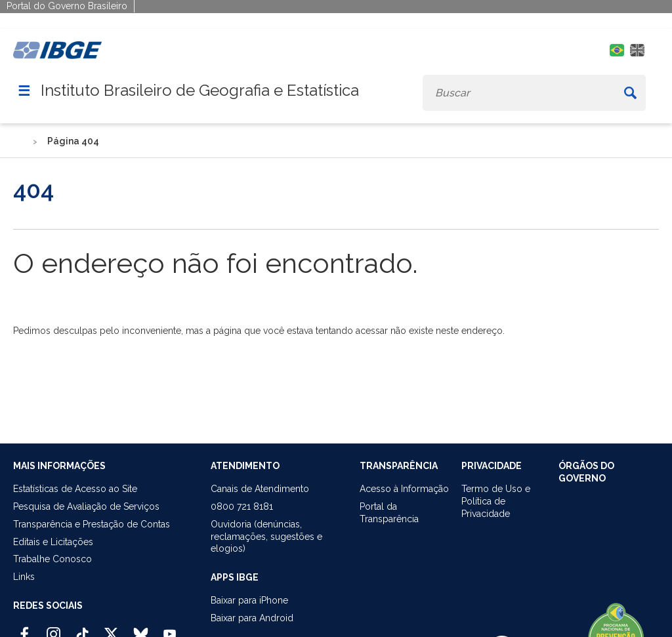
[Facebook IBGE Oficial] (25, 628)
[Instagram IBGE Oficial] (53, 628)
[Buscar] (630, 93)
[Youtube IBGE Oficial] (170, 628)
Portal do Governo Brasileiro (67, 6)
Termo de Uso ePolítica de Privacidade (496, 501)
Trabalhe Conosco (52, 559)
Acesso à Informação (404, 489)
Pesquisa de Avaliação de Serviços (86, 506)
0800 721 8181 (242, 506)
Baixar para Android (252, 618)
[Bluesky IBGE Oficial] (141, 628)
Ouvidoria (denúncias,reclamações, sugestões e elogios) (266, 537)
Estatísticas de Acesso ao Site (75, 489)
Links (24, 577)
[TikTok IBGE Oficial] (82, 628)
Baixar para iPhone (249, 600)
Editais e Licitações (53, 542)
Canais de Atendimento (260, 489)
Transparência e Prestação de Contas (92, 524)
